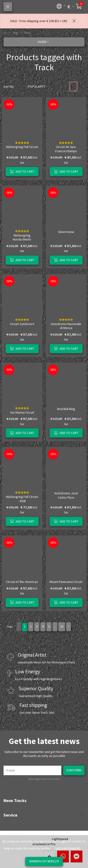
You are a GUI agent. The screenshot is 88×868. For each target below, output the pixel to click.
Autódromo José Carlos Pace (66, 495)
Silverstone (66, 232)
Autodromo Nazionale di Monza (66, 326)
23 (62, 626)
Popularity (37, 86)
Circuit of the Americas (22, 582)
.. (55, 626)
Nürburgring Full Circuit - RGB (22, 499)
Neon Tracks (15, 801)
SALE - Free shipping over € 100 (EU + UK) (39, 21)
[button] (59, 6)
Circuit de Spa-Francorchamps (66, 149)
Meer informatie (68, 849)
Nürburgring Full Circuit (22, 147)
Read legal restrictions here (44, 779)
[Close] (74, 21)
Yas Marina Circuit (22, 412)
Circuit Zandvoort (22, 324)
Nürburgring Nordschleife (22, 237)
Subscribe (74, 770)
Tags (15, 33)
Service (10, 815)
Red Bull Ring (66, 409)
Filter (43, 42)
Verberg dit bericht (44, 861)
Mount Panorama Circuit (66, 582)
